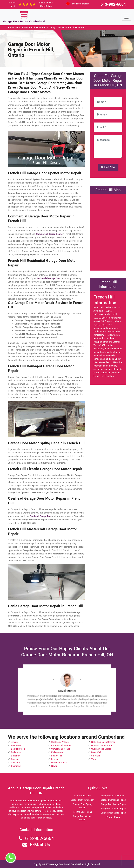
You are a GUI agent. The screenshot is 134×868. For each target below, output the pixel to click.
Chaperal (15, 763)
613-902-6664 (113, 4)
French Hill (56, 756)
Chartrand (16, 766)
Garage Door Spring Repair (82, 806)
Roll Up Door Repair (82, 812)
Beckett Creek (18, 749)
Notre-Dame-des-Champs (103, 742)
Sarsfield (96, 756)
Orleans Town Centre (102, 745)
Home (11, 28)
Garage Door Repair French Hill (31, 28)
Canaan (15, 759)
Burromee (16, 756)
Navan (54, 766)
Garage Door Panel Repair (113, 809)
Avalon (14, 742)
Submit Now (108, 167)
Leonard (55, 759)
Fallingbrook (57, 752)
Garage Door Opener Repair (82, 818)
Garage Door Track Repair (113, 796)
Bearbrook (16, 745)
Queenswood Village (101, 749)
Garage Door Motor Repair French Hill (67, 28)
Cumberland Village (61, 749)
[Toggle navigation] (126, 17)
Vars (93, 759)
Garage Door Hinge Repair (113, 800)
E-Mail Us (40, 845)
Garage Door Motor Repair (113, 804)
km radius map (108, 232)
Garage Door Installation (82, 800)
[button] (57, 680)
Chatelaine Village (60, 742)
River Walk (96, 752)
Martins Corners (59, 763)
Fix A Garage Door (82, 796)
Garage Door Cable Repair (113, 813)
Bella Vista (16, 752)
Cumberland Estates (61, 745)
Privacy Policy (113, 817)
